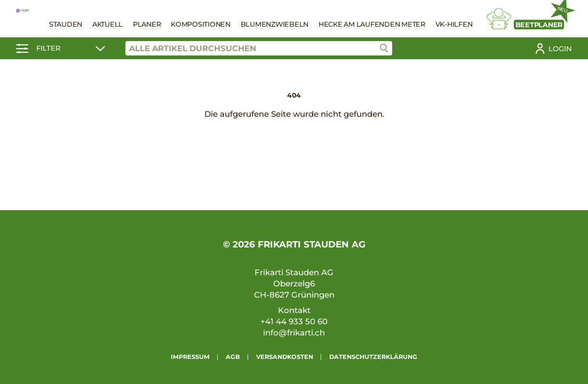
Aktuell (108, 24)
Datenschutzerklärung (373, 357)
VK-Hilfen (454, 24)
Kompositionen (201, 24)
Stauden (66, 24)
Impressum (190, 357)
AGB (233, 357)
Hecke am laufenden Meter (372, 24)
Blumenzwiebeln (275, 24)
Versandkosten (285, 357)
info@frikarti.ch (294, 333)
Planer (147, 24)
